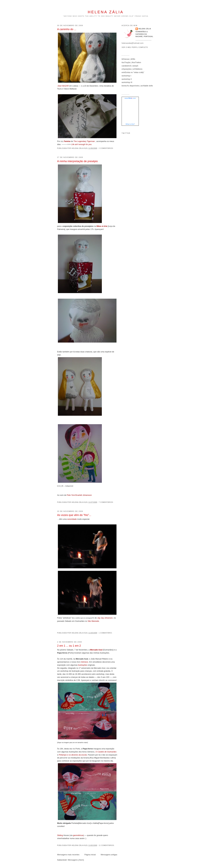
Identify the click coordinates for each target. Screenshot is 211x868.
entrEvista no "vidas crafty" (133, 72)
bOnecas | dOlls (128, 59)
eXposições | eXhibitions (132, 69)
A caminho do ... (67, 29)
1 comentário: (106, 633)
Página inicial (90, 855)
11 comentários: (107, 845)
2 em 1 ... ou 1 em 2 (69, 646)
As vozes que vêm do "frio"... (74, 515)
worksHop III (127, 82)
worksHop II (127, 79)
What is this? (130, 124)
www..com (130, 98)
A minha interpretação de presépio (77, 161)
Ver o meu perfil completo (135, 47)
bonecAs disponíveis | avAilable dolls (137, 86)
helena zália (106, 12)
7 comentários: (106, 502)
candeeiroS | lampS (130, 66)
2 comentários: (106, 148)
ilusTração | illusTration (131, 62)
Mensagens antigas (109, 855)
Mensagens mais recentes (68, 855)
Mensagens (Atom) (76, 860)
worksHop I (126, 76)
